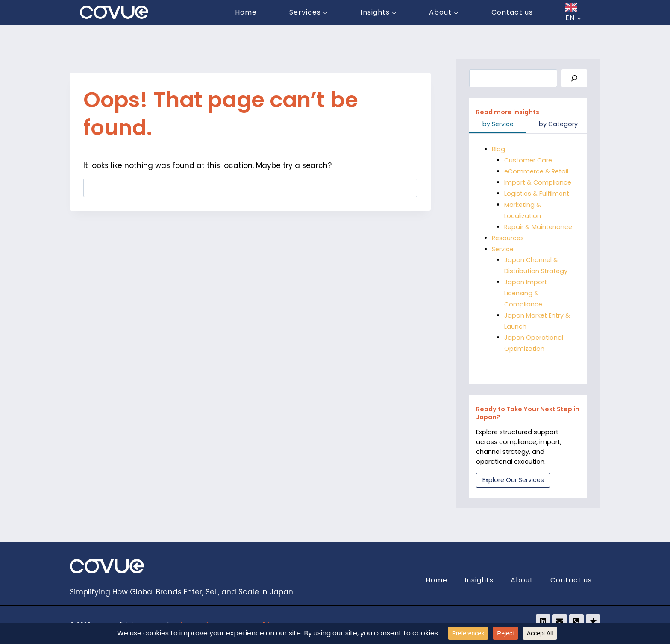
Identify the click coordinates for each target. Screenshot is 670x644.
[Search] (574, 78)
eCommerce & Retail (536, 171)
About (522, 580)
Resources (508, 238)
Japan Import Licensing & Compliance (526, 293)
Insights (479, 580)
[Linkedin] (543, 621)
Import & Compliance (538, 182)
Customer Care (528, 160)
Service (503, 249)
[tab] (498, 125)
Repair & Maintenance (538, 227)
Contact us (512, 12)
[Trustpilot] (593, 621)
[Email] (560, 621)
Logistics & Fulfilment (537, 194)
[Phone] (576, 621)
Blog (499, 149)
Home (246, 12)
